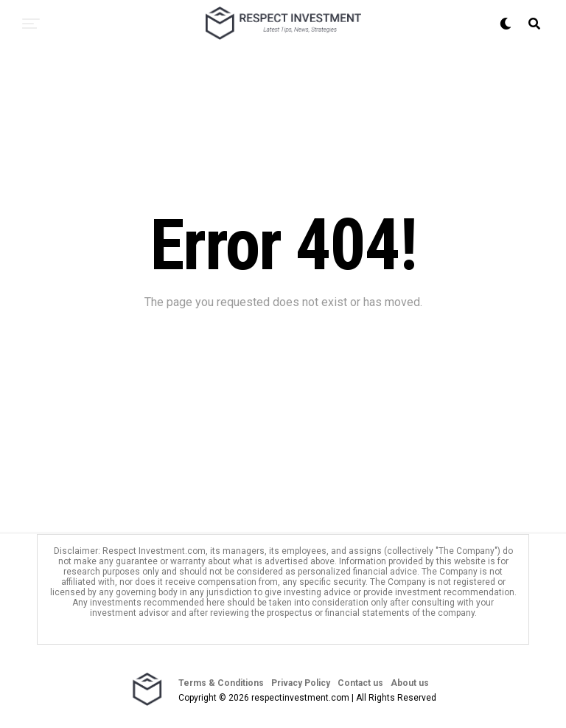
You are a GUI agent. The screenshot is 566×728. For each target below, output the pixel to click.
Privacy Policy (301, 683)
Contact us (360, 683)
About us (410, 683)
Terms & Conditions (221, 683)
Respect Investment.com (154, 551)
